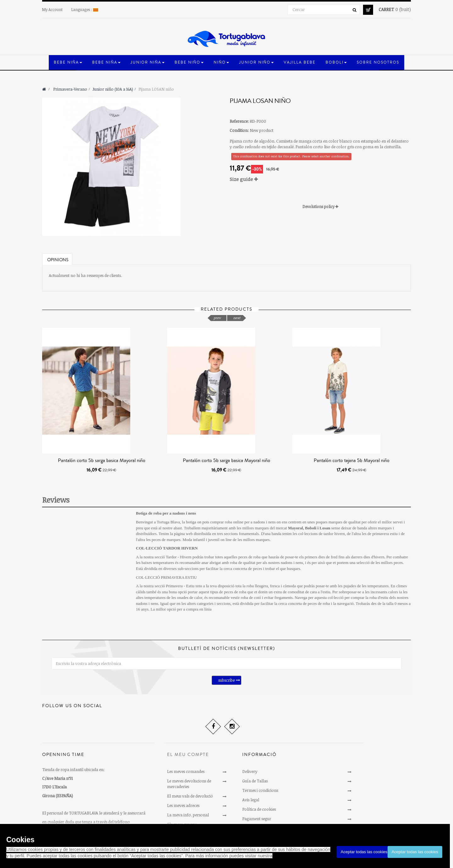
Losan (325, 528)
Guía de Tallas (255, 781)
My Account (52, 9)
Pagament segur (257, 819)
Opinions (58, 260)
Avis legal (251, 800)
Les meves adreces (183, 805)
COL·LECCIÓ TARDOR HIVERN (167, 548)
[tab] (320, 179)
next (237, 318)
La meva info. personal (188, 815)
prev (217, 318)
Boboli (311, 528)
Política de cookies (259, 809)
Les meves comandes (186, 771)
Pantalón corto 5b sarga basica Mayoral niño (102, 460)
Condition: (239, 130)
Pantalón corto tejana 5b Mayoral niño (352, 460)
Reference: (239, 121)
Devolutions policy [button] (320, 206)
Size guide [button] (244, 179)
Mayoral (295, 528)
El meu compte (188, 755)
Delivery (250, 771)
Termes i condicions (260, 790)
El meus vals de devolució (190, 796)
